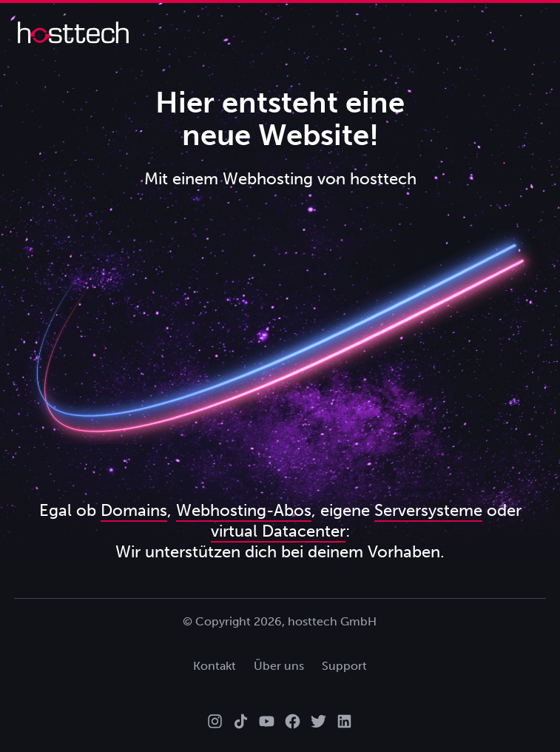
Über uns (279, 666)
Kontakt (215, 666)
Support (344, 666)
